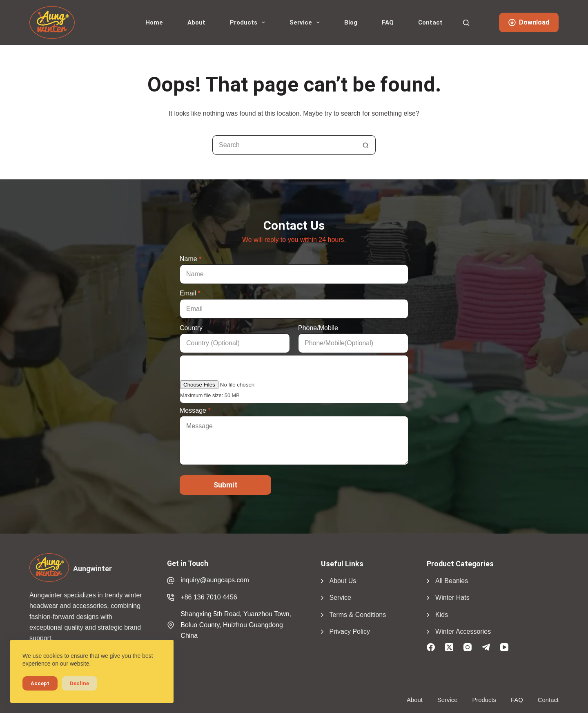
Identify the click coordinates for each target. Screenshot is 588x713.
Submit (226, 485)
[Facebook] (431, 647)
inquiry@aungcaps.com (215, 580)
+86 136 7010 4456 (209, 597)
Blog (351, 22)
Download (529, 22)
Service (306, 22)
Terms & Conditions (358, 615)
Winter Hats (452, 598)
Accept (40, 683)
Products (249, 22)
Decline (79, 683)
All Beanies (452, 581)
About (196, 22)
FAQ (388, 22)
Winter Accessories (463, 631)
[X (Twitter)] (449, 647)
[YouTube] (504, 647)
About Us (343, 581)
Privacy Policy (350, 631)
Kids (442, 615)
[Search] (466, 23)
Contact (430, 22)
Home (154, 22)
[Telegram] (486, 647)
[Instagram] (468, 647)
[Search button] (366, 145)
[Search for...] (284, 145)
